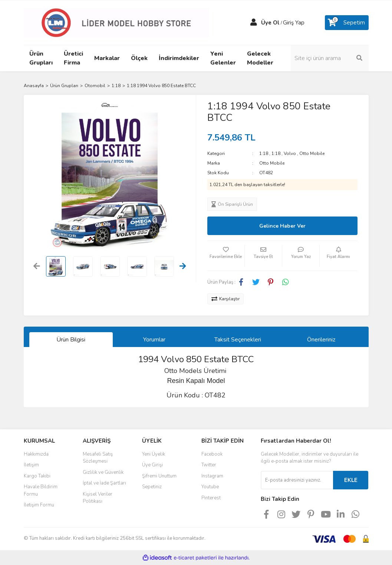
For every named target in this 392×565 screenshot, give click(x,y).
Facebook (212, 454)
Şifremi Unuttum (159, 476)
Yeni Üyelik (154, 454)
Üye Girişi (152, 465)
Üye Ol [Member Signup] (270, 23)
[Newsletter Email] (297, 480)
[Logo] (116, 22)
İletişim (31, 465)
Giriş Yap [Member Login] (294, 23)
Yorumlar (154, 340)
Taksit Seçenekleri (238, 340)
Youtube (210, 487)
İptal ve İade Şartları (104, 483)
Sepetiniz (152, 487)
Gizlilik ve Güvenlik (103, 472)
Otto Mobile (312, 153)
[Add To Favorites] (226, 256)
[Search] (330, 58)
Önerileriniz (321, 340)
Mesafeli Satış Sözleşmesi (98, 458)
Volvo (290, 153)
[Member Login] (254, 23)
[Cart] (347, 23)
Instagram (212, 476)
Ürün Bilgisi (71, 340)
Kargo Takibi (37, 476)
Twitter (209, 465)
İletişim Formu (39, 505)
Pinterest (211, 498)
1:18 (264, 153)
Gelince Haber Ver (282, 226)
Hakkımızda (36, 454)
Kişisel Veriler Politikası (98, 498)
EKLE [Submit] (351, 480)
